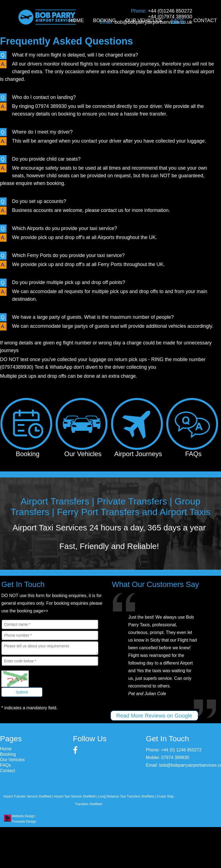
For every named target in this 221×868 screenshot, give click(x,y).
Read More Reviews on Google (154, 716)
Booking (105, 20)
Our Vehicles (143, 20)
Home (76, 20)
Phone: (139, 11)
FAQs (178, 20)
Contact (205, 20)
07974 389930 (175, 758)
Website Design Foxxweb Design (24, 819)
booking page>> (33, 611)
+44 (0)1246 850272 (170, 11)
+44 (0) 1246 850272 (181, 750)
